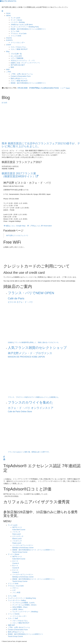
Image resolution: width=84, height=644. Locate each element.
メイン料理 (16, 593)
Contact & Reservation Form (21, 76)
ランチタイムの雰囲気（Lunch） (24, 603)
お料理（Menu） (18, 609)
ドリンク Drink (13, 584)
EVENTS (9, 40)
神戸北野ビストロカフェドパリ (17, 236)
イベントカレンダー (18, 42)
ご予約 (9, 72)
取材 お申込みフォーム (19, 78)
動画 (12, 67)
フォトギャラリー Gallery (17, 600)
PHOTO (9, 38)
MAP (8, 69)
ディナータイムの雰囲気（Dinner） (25, 605)
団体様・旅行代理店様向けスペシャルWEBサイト (28, 29)
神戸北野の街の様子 (18, 65)
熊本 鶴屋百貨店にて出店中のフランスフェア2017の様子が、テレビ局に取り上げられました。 (41, 145)
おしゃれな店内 (16, 56)
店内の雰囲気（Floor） (20, 607)
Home (8, 13)
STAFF (9, 45)
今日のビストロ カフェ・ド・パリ (23, 60)
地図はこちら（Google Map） (15, 226)
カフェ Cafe (12, 596)
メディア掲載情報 (17, 58)
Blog (8, 51)
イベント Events (14, 614)
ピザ (14, 590)
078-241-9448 (23, 88)
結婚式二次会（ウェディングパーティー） (26, 63)
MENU (9, 16)
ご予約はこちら (34, 226)
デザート (16, 588)
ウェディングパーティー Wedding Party (22, 598)
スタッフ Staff (13, 618)
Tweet (68, 88)
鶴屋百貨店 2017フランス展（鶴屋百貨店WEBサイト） (20, 175)
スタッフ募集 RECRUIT (19, 49)
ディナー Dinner (14, 554)
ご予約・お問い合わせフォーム (22, 74)
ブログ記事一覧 (16, 54)
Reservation (46, 226)
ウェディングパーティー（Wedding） (26, 612)
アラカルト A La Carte (16, 586)
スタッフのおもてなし (19, 47)
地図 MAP (11, 625)
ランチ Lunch (13, 525)
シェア (63, 88)
